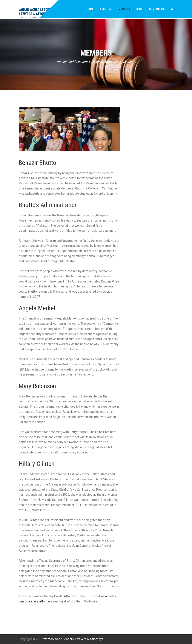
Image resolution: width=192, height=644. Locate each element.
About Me (106, 9)
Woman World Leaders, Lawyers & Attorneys (73, 639)
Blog (139, 9)
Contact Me (157, 9)
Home (90, 9)
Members (124, 9)
